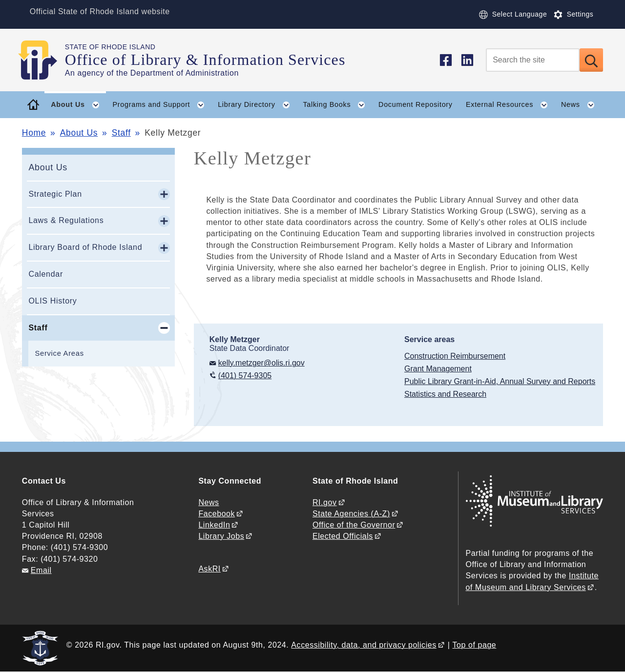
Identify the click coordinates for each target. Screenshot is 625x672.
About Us (79, 133)
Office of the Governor (354, 525)
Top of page (475, 645)
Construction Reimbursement (455, 356)
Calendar (46, 274)
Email (41, 570)
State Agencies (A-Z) (351, 514)
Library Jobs (221, 536)
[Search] (533, 60)
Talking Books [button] (337, 105)
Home (34, 133)
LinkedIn (214, 525)
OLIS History (52, 301)
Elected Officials (343, 536)
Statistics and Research (445, 394)
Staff (121, 133)
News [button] (581, 105)
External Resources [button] (510, 105)
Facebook (217, 514)
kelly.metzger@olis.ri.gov (261, 363)
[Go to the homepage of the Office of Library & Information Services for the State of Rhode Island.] (43, 60)
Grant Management (438, 369)
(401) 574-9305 (245, 376)
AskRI (209, 569)
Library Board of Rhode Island (85, 247)
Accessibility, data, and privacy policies (364, 645)
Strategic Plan (55, 194)
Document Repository (416, 104)
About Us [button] (78, 105)
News (208, 502)
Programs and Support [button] (162, 105)
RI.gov (325, 502)
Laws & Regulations (66, 220)
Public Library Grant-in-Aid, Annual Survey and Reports (500, 381)
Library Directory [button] (257, 105)
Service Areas (59, 353)
